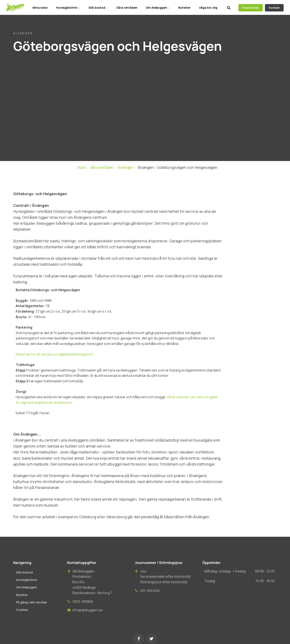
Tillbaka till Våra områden (41, 66)
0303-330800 (83, 602)
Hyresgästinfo (67, 7)
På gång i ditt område (32, 602)
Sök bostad (97, 7)
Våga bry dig (208, 7)
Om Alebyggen (157, 7)
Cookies (22, 610)
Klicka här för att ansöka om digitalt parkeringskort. (55, 354)
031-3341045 (150, 591)
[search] (229, 7)
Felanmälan (250, 7)
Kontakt (274, 7)
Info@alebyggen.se (88, 610)
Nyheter (184, 7)
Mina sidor (39, 7)
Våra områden (126, 7)
